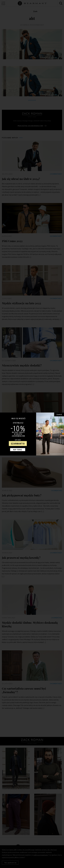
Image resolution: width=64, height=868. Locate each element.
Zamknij (59, 414)
